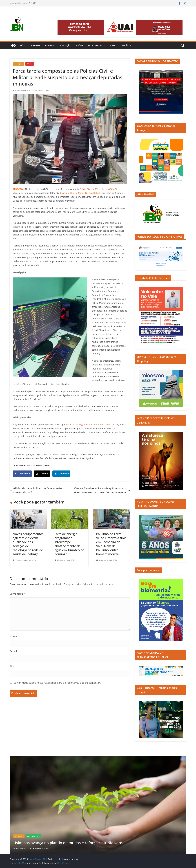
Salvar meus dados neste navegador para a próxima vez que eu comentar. (57, 683)
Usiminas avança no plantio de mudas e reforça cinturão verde (69, 843)
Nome (14, 636)
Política (127, 45)
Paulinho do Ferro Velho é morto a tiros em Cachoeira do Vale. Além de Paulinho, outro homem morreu (111, 544)
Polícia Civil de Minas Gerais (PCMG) (98, 189)
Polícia (30, 64)
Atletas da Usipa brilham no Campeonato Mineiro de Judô (36, 490)
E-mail (14, 651)
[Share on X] (42, 474)
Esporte (50, 45)
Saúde (80, 45)
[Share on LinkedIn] (61, 474)
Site (12, 666)
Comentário (18, 594)
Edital (113, 45)
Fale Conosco (96, 45)
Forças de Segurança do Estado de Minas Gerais (93, 425)
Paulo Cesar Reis (42, 90)
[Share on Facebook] (22, 474)
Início (23, 45)
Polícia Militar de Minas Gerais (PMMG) (80, 193)
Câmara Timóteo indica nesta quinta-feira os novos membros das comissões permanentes (101, 490)
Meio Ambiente (33, 836)
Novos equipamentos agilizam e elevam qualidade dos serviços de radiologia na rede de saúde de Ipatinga (28, 544)
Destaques (18, 64)
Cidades (36, 45)
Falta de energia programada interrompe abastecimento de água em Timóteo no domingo (69, 544)
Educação (65, 45)
